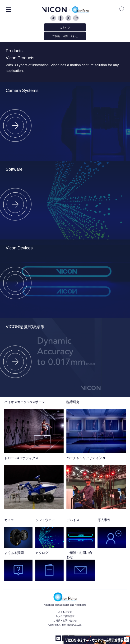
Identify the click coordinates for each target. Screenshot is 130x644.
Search (121, 10)
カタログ (65, 27)
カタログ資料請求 (65, 616)
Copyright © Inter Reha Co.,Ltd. (65, 625)
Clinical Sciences (61, 18)
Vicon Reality (76, 18)
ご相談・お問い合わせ (65, 36)
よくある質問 (65, 612)
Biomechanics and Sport (54, 18)
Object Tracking (69, 18)
